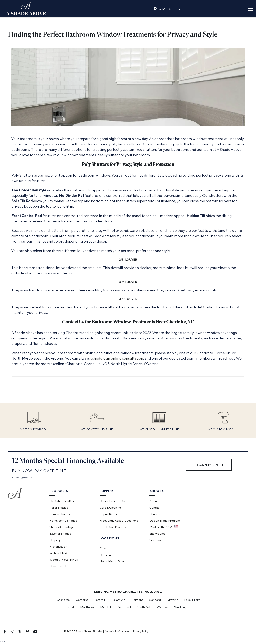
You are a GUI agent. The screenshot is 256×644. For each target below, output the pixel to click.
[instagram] (12, 632)
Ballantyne (118, 600)
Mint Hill (106, 607)
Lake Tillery (192, 600)
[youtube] (35, 632)
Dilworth (173, 600)
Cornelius (82, 600)
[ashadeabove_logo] (26, 4)
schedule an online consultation (117, 358)
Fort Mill (100, 600)
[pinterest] (28, 632)
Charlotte (63, 600)
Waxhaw (163, 607)
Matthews (87, 607)
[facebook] (5, 632)
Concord (155, 600)
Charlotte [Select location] (170, 8)
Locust (69, 607)
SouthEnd (124, 607)
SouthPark (144, 607)
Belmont (137, 600)
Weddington (183, 607)
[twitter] (20, 632)
